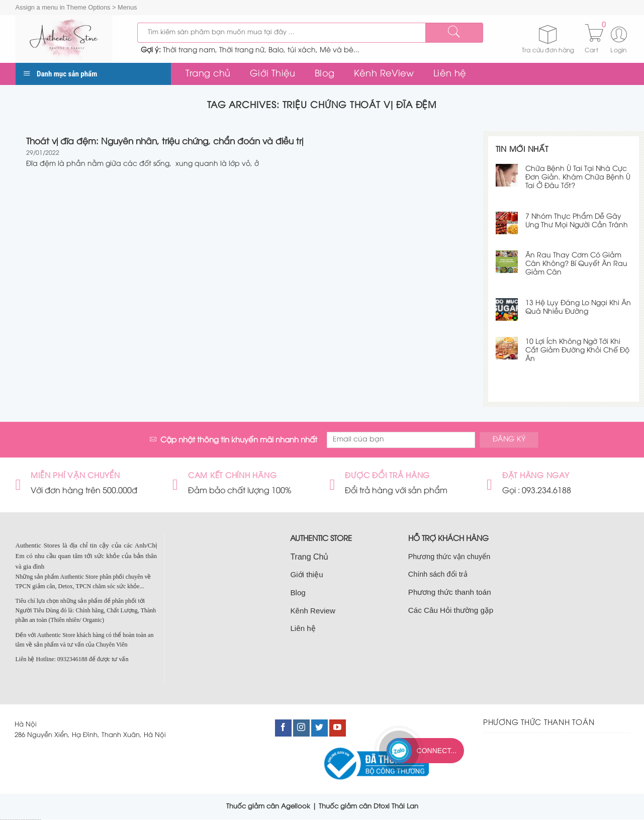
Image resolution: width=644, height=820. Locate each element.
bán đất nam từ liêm (39, 820)
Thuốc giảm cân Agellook (268, 806)
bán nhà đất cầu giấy (18, 820)
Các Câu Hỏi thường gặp (451, 610)
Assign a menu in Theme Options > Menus (76, 7)
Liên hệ (450, 74)
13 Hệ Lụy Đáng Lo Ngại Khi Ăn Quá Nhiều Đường (578, 308)
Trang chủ (208, 74)
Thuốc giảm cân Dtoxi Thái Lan (369, 806)
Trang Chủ (309, 557)
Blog (325, 74)
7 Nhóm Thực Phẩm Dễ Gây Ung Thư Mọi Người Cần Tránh (577, 221)
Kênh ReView (384, 74)
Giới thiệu (306, 574)
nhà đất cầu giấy (2, 820)
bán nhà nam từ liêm (34, 820)
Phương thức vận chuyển (449, 557)
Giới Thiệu (273, 74)
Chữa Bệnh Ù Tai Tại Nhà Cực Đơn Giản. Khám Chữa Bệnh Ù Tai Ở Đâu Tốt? (578, 178)
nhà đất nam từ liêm (28, 820)
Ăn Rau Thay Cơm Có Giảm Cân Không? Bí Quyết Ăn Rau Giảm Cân (576, 264)
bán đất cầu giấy (13, 820)
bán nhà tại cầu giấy (8, 820)
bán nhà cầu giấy (23, 820)
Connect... (437, 751)
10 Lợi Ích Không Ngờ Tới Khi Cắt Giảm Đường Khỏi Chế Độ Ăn (577, 351)
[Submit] (454, 33)
